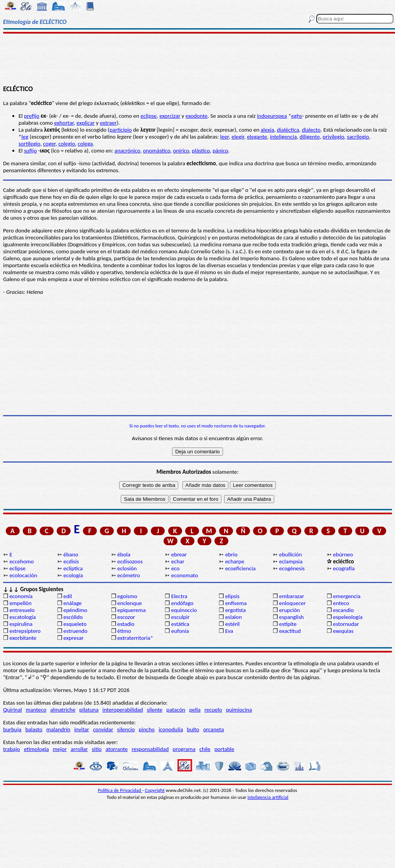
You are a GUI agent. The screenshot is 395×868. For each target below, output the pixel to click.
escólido (73, 617)
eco (176, 568)
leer (225, 137)
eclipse (149, 116)
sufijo (30, 151)
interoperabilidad (123, 710)
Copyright (155, 790)
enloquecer (292, 603)
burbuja (12, 729)
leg (25, 137)
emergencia (347, 596)
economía (21, 596)
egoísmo (127, 596)
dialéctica (288, 130)
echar (178, 561)
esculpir (181, 617)
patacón (176, 710)
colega (85, 144)
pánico (220, 151)
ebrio (231, 554)
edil (68, 596)
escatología (22, 617)
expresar (73, 638)
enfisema (236, 603)
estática (180, 624)
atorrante (117, 749)
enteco (341, 603)
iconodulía (171, 729)
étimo (124, 631)
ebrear (179, 554)
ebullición (290, 554)
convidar (103, 729)
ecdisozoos (130, 561)
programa (184, 749)
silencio (126, 729)
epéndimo (75, 610)
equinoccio (184, 610)
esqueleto (75, 624)
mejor (60, 749)
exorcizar (170, 116)
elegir (238, 137)
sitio (97, 749)
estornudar (346, 624)
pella (195, 710)
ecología (73, 575)
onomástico (157, 151)
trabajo (12, 749)
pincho (147, 729)
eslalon (234, 617)
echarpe (235, 561)
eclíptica (73, 568)
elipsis (232, 596)
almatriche (63, 710)
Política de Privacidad (120, 790)
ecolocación (23, 575)
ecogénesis (292, 568)
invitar (82, 729)
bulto (193, 729)
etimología (36, 749)
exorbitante (23, 638)
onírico (181, 151)
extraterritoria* (135, 638)
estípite (288, 624)
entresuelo (22, 610)
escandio (343, 610)
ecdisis (71, 561)
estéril (233, 624)
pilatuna (89, 710)
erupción (289, 610)
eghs (297, 116)
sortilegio (29, 144)
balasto (34, 729)
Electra (179, 596)
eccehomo (21, 561)
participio (121, 130)
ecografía (344, 568)
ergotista (235, 610)
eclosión (127, 568)
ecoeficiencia (241, 568)
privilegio (333, 137)
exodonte (197, 116)
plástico (201, 151)
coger (49, 144)
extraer (108, 123)
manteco (36, 710)
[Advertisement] (197, 59)
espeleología (348, 617)
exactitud (290, 631)
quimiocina (239, 710)
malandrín (58, 729)
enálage (73, 603)
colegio (67, 144)
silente (155, 710)
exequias (343, 631)
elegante (257, 137)
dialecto (311, 130)
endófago (182, 603)
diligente (310, 137)
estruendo (75, 631)
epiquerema (132, 610)
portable (225, 749)
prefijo (32, 116)
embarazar (291, 596)
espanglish (291, 617)
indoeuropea (272, 116)
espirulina (21, 624)
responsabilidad (150, 749)
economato (185, 575)
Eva (229, 631)
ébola (124, 554)
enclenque (130, 603)
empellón (20, 603)
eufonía (180, 631)
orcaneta (214, 729)
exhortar (64, 123)
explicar (85, 123)
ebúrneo (343, 554)
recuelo (213, 710)
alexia (268, 130)
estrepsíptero (25, 631)
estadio (126, 624)
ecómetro (129, 575)
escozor (126, 617)
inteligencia (284, 137)
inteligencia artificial (268, 797)
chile (205, 749)
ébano (71, 554)
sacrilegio (358, 137)
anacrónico (127, 151)
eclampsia (291, 561)
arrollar (79, 749)
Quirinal (13, 710)
